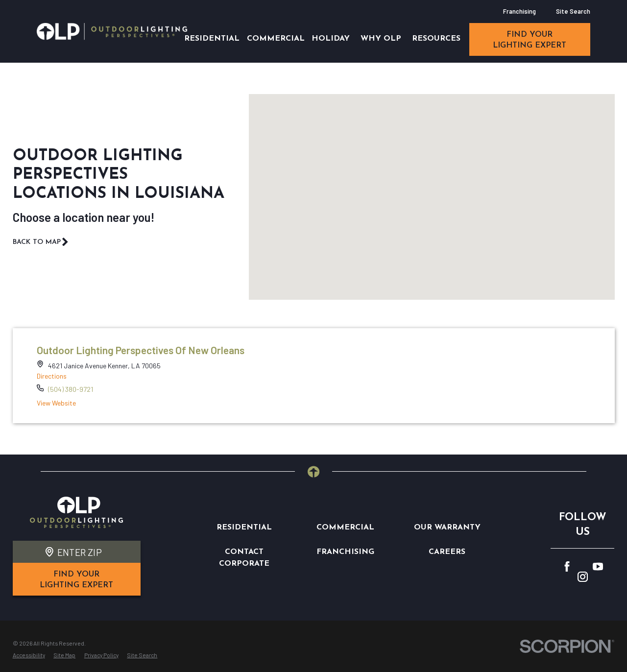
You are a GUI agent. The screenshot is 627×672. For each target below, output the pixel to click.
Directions (52, 376)
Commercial (345, 528)
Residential (244, 528)
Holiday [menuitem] (331, 39)
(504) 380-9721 (71, 389)
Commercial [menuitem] (276, 39)
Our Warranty (447, 528)
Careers (447, 552)
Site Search (573, 11)
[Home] (112, 31)
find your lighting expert (530, 40)
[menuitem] (29, 655)
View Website (56, 403)
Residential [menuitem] (212, 39)
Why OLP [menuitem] (381, 39)
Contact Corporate (244, 558)
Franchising (519, 11)
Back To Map (41, 242)
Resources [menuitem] (436, 39)
